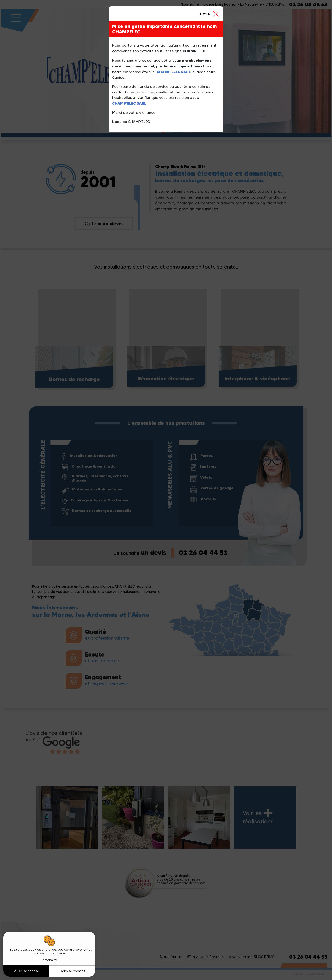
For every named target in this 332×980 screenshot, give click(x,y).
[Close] (208, 14)
